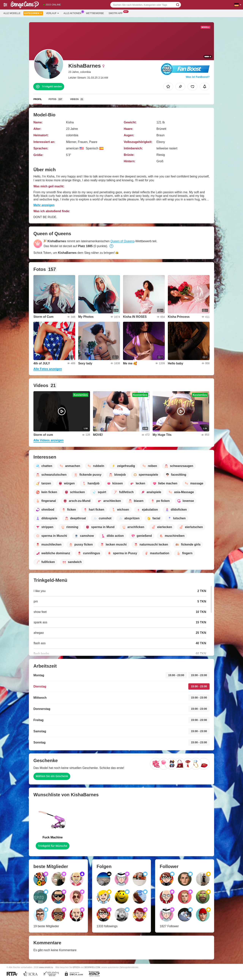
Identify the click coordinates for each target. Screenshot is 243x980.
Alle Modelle (12, 13)
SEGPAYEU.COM (92, 967)
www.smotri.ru (46, 967)
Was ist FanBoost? (198, 77)
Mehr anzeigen (44, 205)
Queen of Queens (122, 241)
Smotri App (116, 13)
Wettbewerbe (95, 13)
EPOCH (76, 967)
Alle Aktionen (73, 13)
